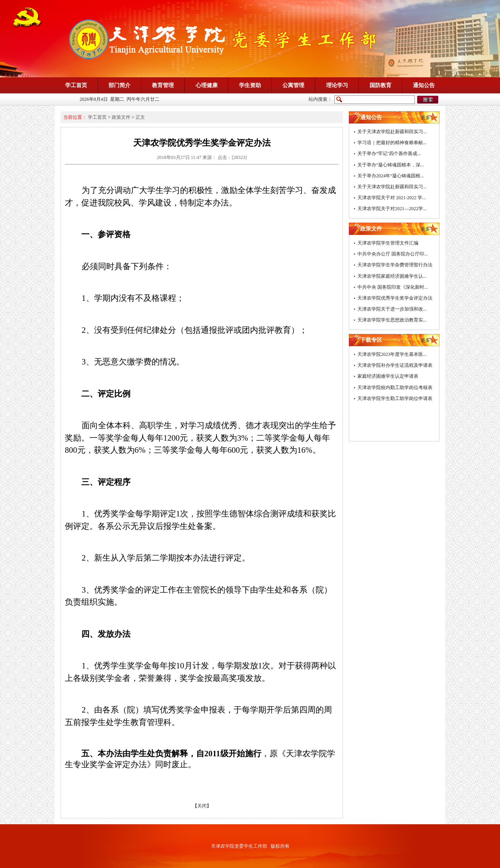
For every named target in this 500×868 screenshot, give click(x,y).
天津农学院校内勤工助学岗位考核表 (395, 388)
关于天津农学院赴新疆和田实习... (392, 132)
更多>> (428, 118)
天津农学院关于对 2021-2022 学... (392, 198)
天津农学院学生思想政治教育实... (392, 320)
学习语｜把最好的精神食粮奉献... (392, 143)
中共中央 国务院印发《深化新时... (393, 287)
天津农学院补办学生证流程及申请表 (395, 365)
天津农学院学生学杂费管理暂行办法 (395, 265)
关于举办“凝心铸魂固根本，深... (391, 165)
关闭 (202, 806)
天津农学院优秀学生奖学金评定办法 (395, 298)
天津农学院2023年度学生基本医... (392, 354)
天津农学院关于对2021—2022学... (392, 209)
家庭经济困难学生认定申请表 (388, 376)
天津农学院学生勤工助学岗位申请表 (395, 398)
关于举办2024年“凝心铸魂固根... (391, 176)
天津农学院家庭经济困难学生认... (392, 276)
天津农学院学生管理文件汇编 (388, 243)
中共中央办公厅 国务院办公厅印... (393, 254)
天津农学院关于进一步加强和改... (392, 309)
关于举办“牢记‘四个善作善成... (389, 154)
